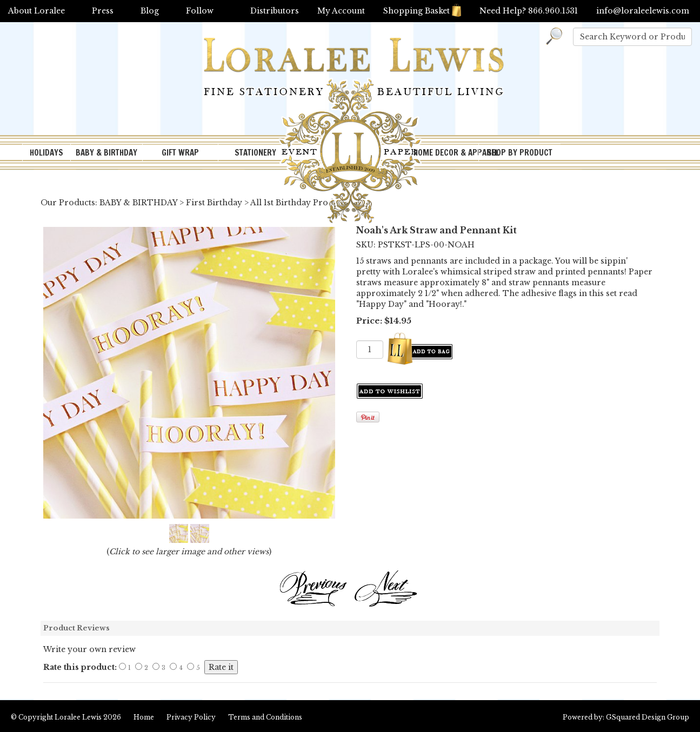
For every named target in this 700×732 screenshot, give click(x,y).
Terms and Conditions (265, 717)
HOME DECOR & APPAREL (446, 153)
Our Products (68, 203)
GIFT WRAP (180, 153)
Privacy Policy (191, 717)
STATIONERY (255, 153)
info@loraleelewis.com (643, 11)
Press (103, 11)
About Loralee (36, 11)
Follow (200, 11)
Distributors (275, 11)
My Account (341, 11)
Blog (150, 11)
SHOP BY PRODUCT (520, 153)
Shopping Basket (422, 11)
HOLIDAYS (46, 153)
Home (144, 717)
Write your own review (89, 649)
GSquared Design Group (648, 717)
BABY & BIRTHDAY (106, 153)
